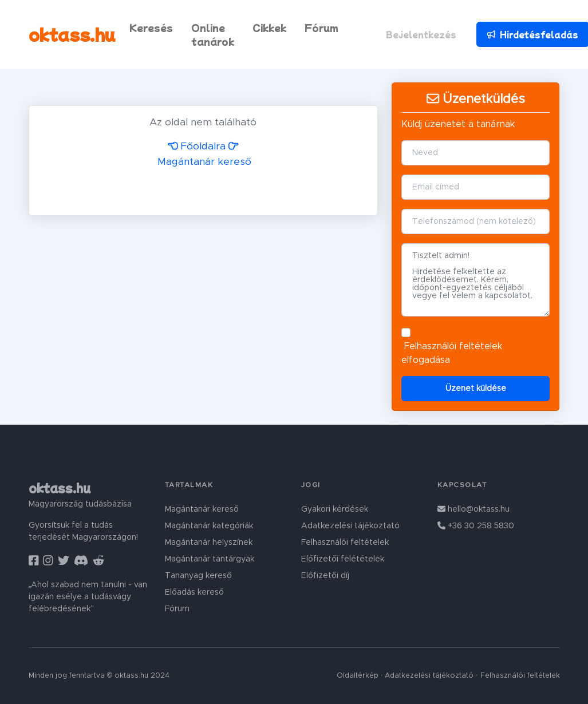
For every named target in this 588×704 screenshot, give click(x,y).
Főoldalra (197, 147)
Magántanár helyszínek (209, 543)
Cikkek (269, 27)
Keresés (151, 27)
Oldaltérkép (358, 676)
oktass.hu (72, 34)
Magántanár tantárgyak (210, 559)
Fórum (321, 27)
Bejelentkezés (421, 34)
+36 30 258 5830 (476, 526)
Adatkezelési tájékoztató (350, 526)
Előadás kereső (194, 592)
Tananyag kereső (198, 576)
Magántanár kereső (202, 509)
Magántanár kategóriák (209, 526)
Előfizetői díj (325, 576)
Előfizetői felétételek (343, 559)
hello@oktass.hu (473, 509)
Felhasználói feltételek (453, 346)
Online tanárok (213, 34)
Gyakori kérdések (335, 509)
